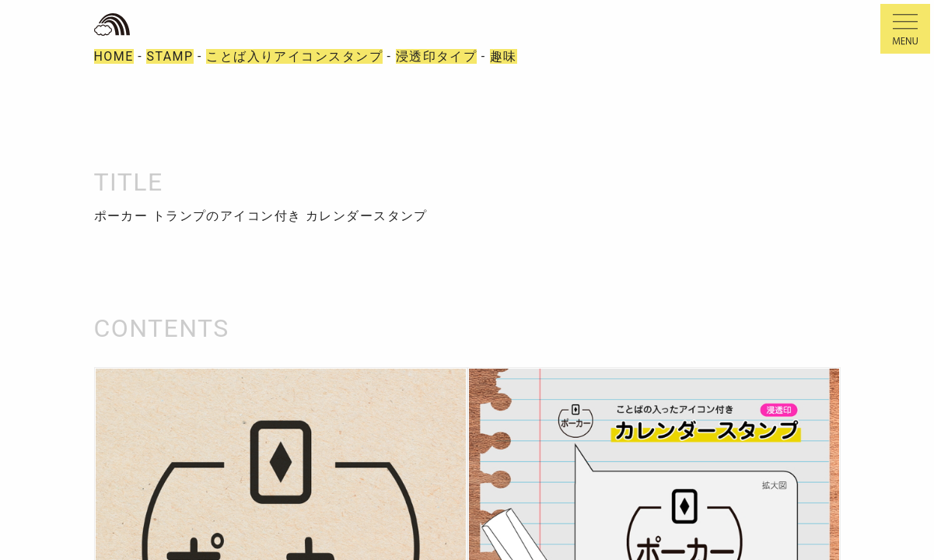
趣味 (504, 56)
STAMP (170, 56)
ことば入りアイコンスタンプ (294, 56)
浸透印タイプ (437, 56)
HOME (114, 56)
